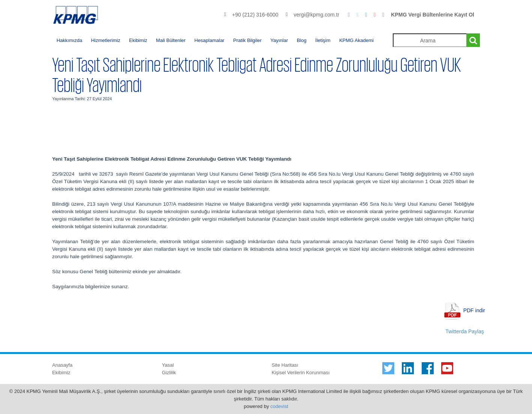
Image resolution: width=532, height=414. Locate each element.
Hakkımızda (70, 40)
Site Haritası (285, 365)
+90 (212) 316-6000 (255, 15)
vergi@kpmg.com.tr (317, 15)
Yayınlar (279, 40)
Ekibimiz (138, 40)
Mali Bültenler (171, 40)
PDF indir (474, 310)
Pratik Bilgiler (248, 40)
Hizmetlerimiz (106, 40)
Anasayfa (62, 365)
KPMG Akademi (356, 40)
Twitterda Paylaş (465, 331)
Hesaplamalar (209, 40)
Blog (302, 40)
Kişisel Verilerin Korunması (301, 373)
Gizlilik (169, 373)
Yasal (168, 365)
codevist (280, 406)
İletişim (323, 40)
